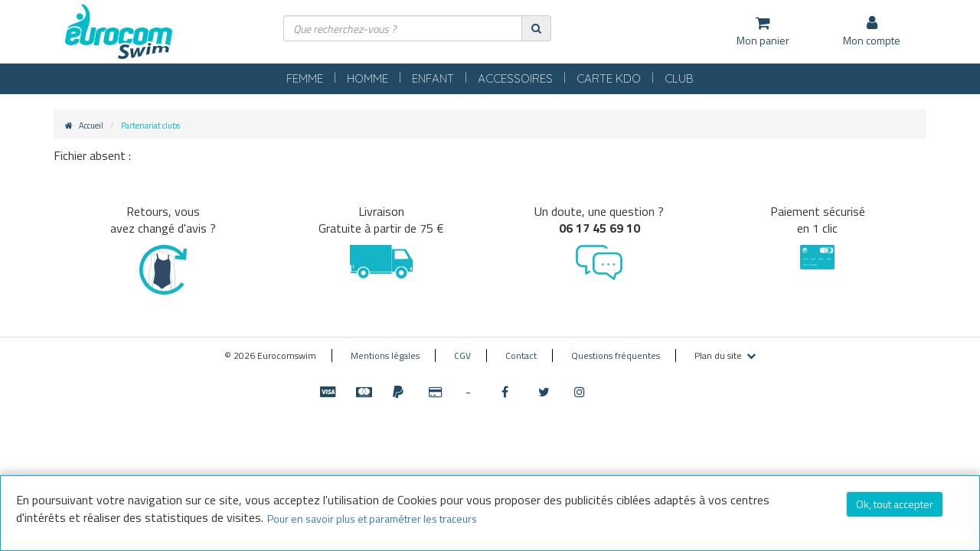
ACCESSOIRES (523, 78)
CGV (462, 355)
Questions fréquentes (616, 355)
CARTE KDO (639, 78)
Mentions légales (385, 355)
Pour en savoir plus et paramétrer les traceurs (372, 518)
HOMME (339, 78)
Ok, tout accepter (895, 504)
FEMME (261, 78)
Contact (521, 355)
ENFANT (421, 78)
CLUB (725, 78)
